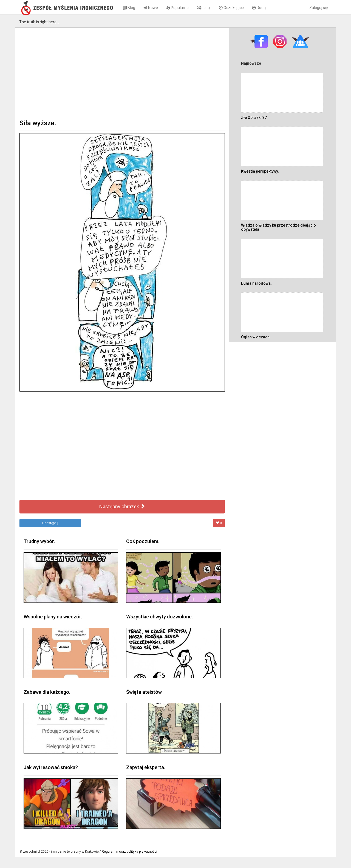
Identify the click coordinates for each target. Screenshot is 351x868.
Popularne (177, 8)
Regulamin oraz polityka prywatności (129, 852)
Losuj (204, 8)
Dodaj (259, 8)
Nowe (151, 8)
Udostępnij (50, 523)
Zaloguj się (319, 8)
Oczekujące (231, 8)
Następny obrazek (122, 506)
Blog (129, 8)
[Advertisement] (122, 73)
